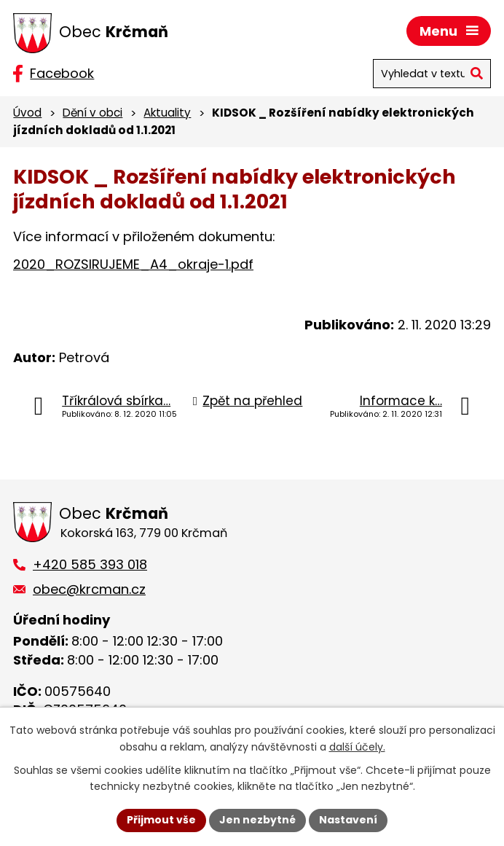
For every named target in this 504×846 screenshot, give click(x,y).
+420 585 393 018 (90, 564)
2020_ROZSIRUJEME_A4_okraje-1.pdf (133, 264)
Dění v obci (92, 113)
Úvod (27, 113)
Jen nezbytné (257, 820)
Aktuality (167, 113)
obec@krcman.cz (89, 589)
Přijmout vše (161, 820)
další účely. (357, 747)
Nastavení (348, 820)
